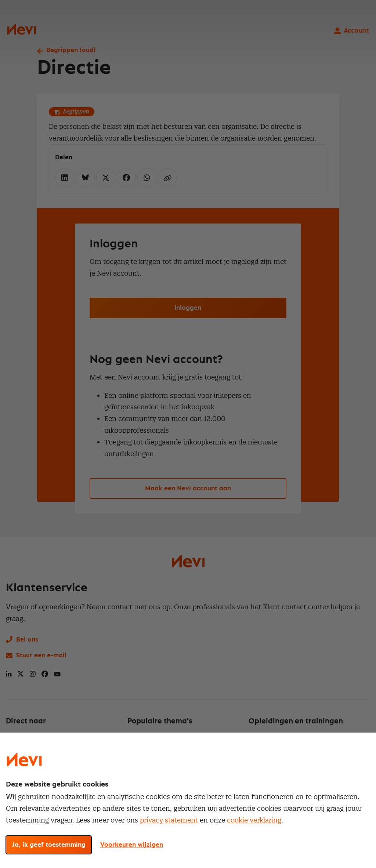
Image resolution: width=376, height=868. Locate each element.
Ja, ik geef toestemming (49, 845)
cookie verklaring (254, 820)
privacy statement (169, 820)
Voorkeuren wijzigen (132, 845)
